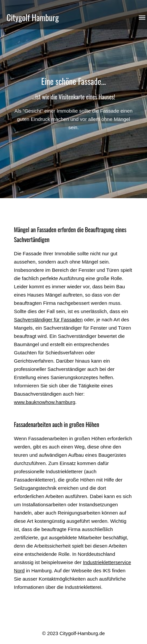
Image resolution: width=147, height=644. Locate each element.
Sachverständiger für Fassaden (48, 320)
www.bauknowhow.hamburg (44, 402)
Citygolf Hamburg (33, 17)
